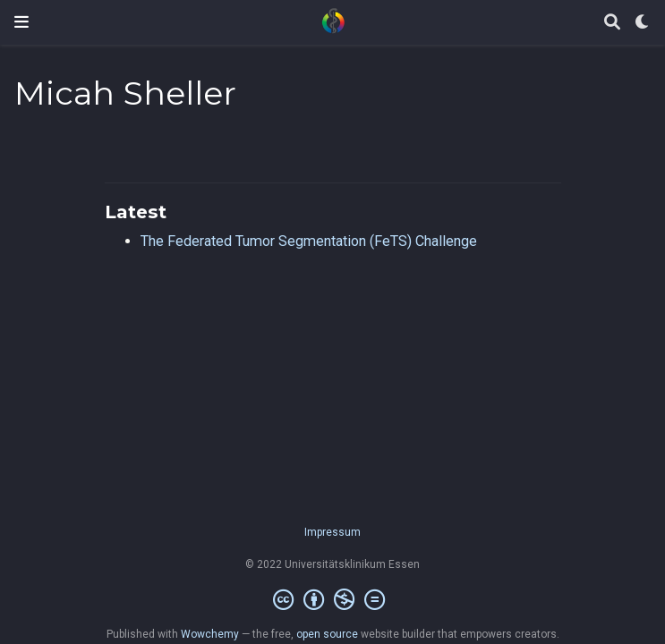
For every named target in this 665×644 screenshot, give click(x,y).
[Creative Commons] (332, 600)
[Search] (612, 23)
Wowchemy (210, 634)
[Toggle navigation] (21, 22)
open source (327, 634)
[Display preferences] (643, 23)
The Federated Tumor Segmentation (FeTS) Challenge (309, 241)
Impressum (332, 532)
